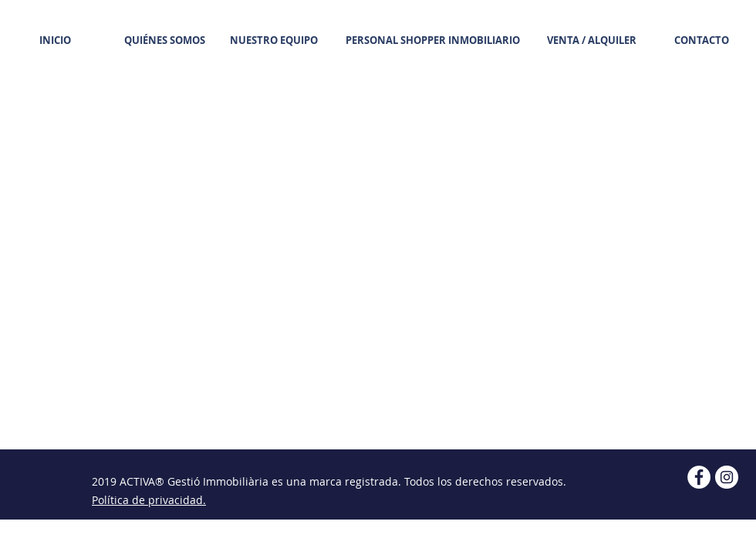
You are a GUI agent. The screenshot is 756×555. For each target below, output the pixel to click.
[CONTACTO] (701, 40)
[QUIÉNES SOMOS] (164, 40)
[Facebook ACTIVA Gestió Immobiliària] (699, 477)
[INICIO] (55, 40)
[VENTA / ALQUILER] (592, 40)
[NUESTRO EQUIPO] (274, 40)
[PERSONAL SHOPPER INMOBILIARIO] (433, 40)
